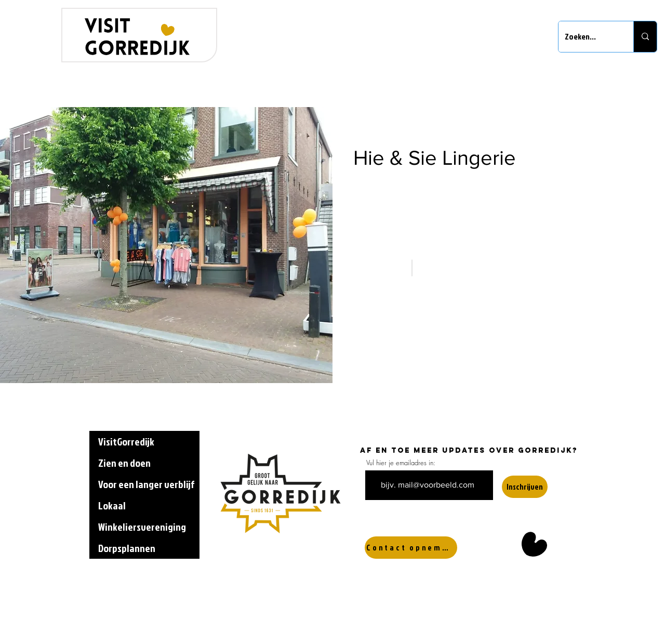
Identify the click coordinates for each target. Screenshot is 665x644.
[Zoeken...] (588, 37)
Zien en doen (124, 463)
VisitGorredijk (126, 441)
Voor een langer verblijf (146, 484)
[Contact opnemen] (411, 548)
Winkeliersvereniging (142, 527)
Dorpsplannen (127, 548)
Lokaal (112, 505)
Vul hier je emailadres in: (401, 463)
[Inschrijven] (525, 487)
